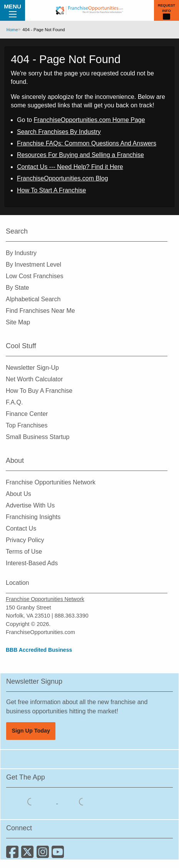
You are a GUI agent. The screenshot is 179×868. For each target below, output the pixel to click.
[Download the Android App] (83, 801)
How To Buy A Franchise (39, 391)
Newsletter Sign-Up (32, 368)
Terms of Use (24, 552)
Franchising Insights (33, 517)
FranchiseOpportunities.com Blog (63, 178)
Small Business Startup (38, 437)
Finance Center (27, 414)
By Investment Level (33, 265)
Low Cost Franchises (34, 276)
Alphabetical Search (33, 299)
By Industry (21, 253)
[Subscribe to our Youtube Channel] (58, 855)
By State (17, 288)
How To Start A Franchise (51, 190)
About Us (18, 494)
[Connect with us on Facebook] (14, 855)
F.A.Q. (14, 402)
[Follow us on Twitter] (29, 855)
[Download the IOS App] (32, 801)
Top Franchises (27, 425)
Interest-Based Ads (32, 563)
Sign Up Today (31, 731)
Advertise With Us (30, 505)
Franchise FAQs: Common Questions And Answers (87, 143)
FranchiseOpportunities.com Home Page (89, 120)
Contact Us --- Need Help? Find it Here (70, 167)
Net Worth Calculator (34, 379)
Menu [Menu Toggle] (13, 10)
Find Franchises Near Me (40, 311)
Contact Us (21, 528)
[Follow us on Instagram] (44, 855)
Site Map (18, 322)
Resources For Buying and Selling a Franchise (80, 155)
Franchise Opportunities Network (51, 482)
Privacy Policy (25, 540)
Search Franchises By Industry (59, 132)
